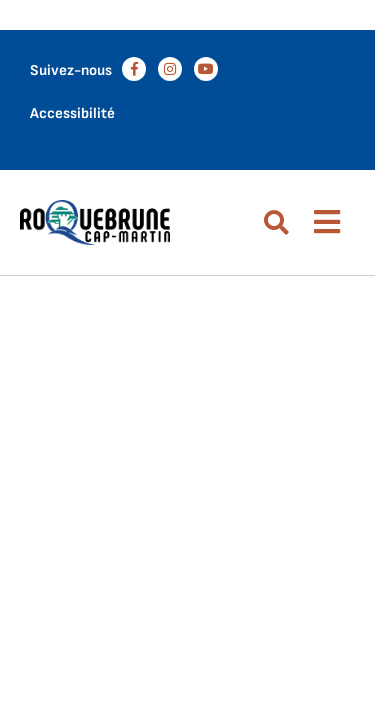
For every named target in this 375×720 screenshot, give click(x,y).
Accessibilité (72, 113)
